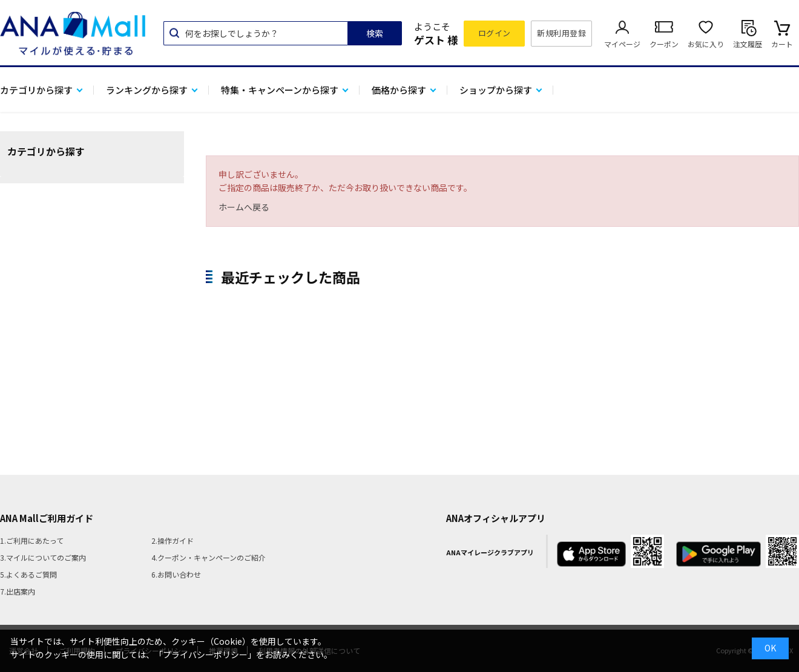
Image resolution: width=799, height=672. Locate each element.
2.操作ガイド (173, 540)
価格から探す (399, 90)
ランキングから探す (147, 90)
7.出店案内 (18, 591)
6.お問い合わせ (176, 574)
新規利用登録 (561, 33)
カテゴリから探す (36, 90)
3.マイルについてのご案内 (43, 557)
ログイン (495, 33)
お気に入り (706, 44)
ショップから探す (496, 90)
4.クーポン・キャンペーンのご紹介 (209, 557)
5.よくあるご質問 (28, 574)
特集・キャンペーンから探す (280, 90)
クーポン (664, 44)
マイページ (622, 44)
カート (782, 44)
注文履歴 (748, 44)
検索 (375, 33)
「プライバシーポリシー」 (205, 654)
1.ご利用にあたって (32, 540)
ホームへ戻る (244, 207)
